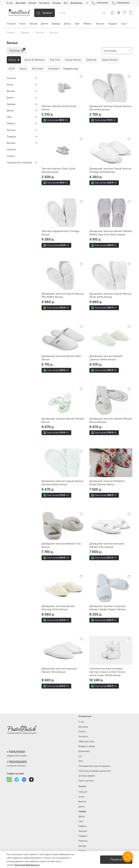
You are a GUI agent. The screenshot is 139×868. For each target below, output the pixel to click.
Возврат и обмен (87, 746)
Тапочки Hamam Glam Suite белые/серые (58, 170)
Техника (100, 24)
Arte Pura (55, 60)
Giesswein (54, 69)
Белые (12, 60)
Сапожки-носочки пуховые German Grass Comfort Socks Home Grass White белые (107, 672)
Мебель (88, 24)
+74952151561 (100, 3)
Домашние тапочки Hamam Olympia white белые (58, 608)
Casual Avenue (73, 60)
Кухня (23, 24)
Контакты (44, 3)
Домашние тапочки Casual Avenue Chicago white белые (110, 170)
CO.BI (12, 69)
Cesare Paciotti (110, 60)
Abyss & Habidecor (35, 60)
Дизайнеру (77, 3)
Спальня (11, 24)
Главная (11, 32)
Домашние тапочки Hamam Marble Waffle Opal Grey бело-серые (111, 233)
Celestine (91, 60)
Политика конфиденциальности (95, 771)
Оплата (32, 3)
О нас (10, 3)
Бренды (11, 143)
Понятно (116, 859)
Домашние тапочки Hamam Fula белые (61, 545)
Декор (67, 24)
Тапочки (40, 32)
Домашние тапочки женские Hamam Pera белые (107, 545)
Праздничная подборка (19, 162)
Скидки (11, 156)
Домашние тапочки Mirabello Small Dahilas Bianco (107, 483)
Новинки (11, 149)
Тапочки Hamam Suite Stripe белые (59, 108)
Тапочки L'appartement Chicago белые (61, 233)
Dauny (23, 69)
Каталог (45, 13)
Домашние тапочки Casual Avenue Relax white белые (110, 295)
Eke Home (37, 69)
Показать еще (71, 69)
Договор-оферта (87, 776)
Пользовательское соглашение (94, 766)
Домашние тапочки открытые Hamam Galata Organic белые (107, 608)
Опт (66, 3)
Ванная (33, 24)
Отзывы (57, 3)
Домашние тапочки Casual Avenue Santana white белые (63, 483)
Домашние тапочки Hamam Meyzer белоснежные (111, 420)
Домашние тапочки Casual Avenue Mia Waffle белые (63, 295)
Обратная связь (86, 741)
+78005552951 (121, 3)
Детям (44, 24)
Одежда (56, 24)
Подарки (113, 24)
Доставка (21, 3)
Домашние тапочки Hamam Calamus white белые (106, 358)
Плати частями (86, 781)
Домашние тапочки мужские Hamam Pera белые (59, 670)
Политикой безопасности (27, 865)
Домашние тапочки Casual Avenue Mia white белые (110, 108)
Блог (81, 761)
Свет (77, 24)
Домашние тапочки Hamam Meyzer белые (63, 420)
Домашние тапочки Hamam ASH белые (61, 358)
